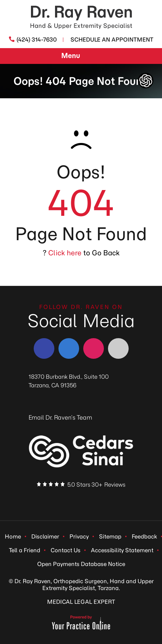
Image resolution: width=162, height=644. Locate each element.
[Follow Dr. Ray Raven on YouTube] (118, 348)
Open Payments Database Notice (81, 564)
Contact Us (66, 550)
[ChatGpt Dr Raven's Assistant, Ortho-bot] (146, 81)
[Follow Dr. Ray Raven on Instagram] (94, 348)
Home (13, 536)
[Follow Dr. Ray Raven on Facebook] (44, 348)
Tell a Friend (25, 550)
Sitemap (110, 536)
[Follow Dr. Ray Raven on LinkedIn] (69, 348)
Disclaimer (45, 536)
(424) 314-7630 (37, 40)
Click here (65, 253)
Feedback (144, 536)
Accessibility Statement (122, 550)
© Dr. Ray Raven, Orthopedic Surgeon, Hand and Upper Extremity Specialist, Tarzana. (81, 585)
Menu (79, 56)
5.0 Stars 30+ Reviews (96, 485)
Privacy (79, 536)
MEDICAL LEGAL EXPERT (81, 602)
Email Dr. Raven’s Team (60, 418)
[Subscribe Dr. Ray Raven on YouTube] (106, 499)
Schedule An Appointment (112, 40)
